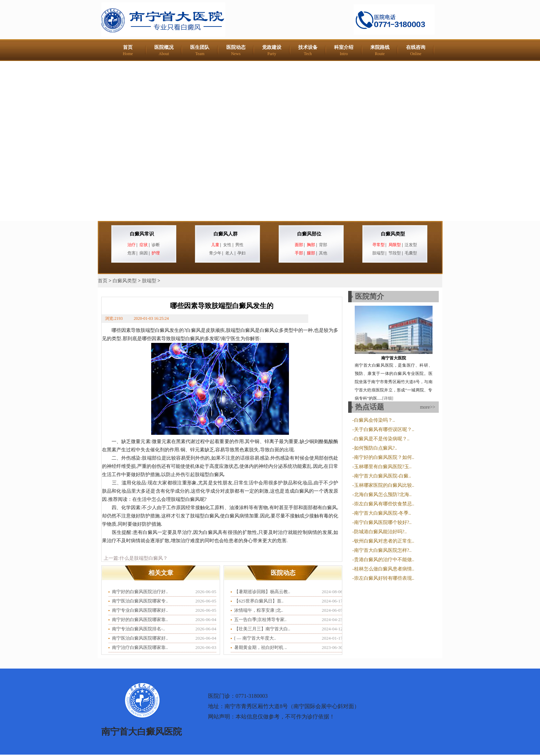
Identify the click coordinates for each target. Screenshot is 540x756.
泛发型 (411, 245)
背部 (323, 245)
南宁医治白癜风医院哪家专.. (140, 601)
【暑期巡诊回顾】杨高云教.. (262, 592)
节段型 (395, 253)
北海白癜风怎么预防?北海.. (383, 495)
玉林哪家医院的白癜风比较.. (384, 485)
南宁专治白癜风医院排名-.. (138, 629)
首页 (128, 50)
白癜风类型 (393, 234)
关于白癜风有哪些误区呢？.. (384, 429)
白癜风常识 (142, 234)
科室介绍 (344, 50)
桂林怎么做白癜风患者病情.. (384, 569)
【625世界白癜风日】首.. (259, 601)
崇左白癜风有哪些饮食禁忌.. (384, 504)
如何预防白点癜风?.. (376, 448)
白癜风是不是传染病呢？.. (382, 439)
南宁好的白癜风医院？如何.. (384, 457)
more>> (428, 407)
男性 (239, 245)
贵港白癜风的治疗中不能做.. (384, 560)
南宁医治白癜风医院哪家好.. (140, 638)
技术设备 (308, 50)
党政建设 (272, 50)
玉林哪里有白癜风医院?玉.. (383, 467)
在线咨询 (416, 50)
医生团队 (200, 50)
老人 (229, 253)
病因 (144, 253)
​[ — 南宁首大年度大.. (255, 638)
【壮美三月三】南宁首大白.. (262, 629)
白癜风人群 (226, 234)
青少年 (215, 253)
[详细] (388, 398)
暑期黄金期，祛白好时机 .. (261, 647)
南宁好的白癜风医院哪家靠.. (140, 619)
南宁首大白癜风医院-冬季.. (383, 513)
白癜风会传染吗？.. (375, 420)
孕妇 (241, 253)
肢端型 (378, 253)
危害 (132, 253)
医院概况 (164, 50)
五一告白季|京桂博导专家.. (260, 619)
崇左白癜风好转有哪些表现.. (384, 578)
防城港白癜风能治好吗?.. (380, 532)
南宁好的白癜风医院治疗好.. (140, 592)
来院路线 (380, 50)
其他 (323, 253)
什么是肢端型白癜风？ (144, 558)
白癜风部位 (309, 234)
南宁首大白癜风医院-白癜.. (383, 476)
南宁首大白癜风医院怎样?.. (383, 550)
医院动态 (236, 50)
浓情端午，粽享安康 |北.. (259, 610)
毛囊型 (411, 253)
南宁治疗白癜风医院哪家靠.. (140, 647)
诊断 (156, 245)
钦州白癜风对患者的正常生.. (384, 541)
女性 (227, 245)
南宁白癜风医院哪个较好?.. (383, 522)
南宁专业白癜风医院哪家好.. (140, 610)
